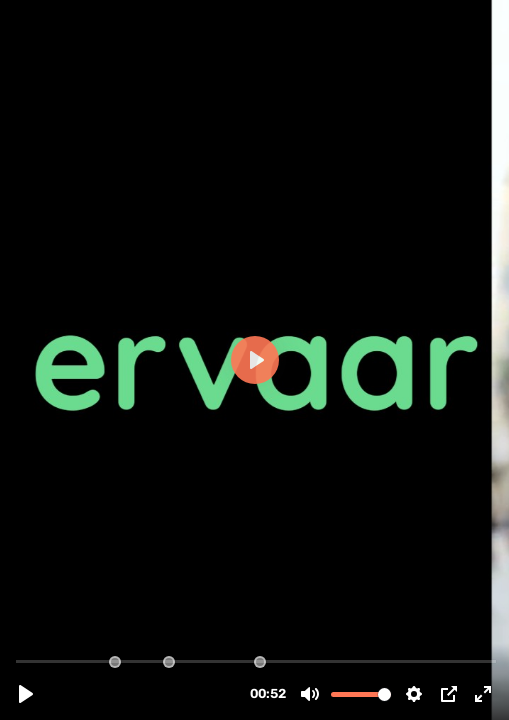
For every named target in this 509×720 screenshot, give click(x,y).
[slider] (256, 660)
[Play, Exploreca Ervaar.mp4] (26, 694)
